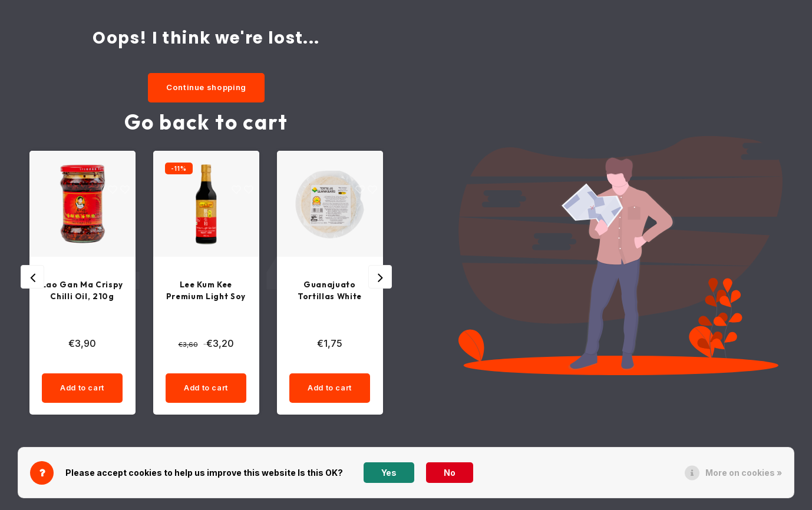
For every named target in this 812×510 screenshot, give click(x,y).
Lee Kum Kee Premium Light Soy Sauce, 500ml (206, 292)
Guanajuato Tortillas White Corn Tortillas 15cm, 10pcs (330, 292)
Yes (389, 473)
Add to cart (82, 391)
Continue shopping (206, 87)
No (450, 473)
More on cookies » (744, 473)
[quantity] (104, 365)
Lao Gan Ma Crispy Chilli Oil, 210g (82, 292)
